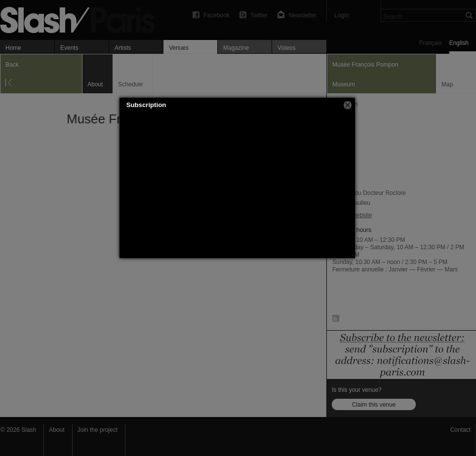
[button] (348, 105)
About (57, 430)
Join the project (98, 430)
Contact (460, 430)
